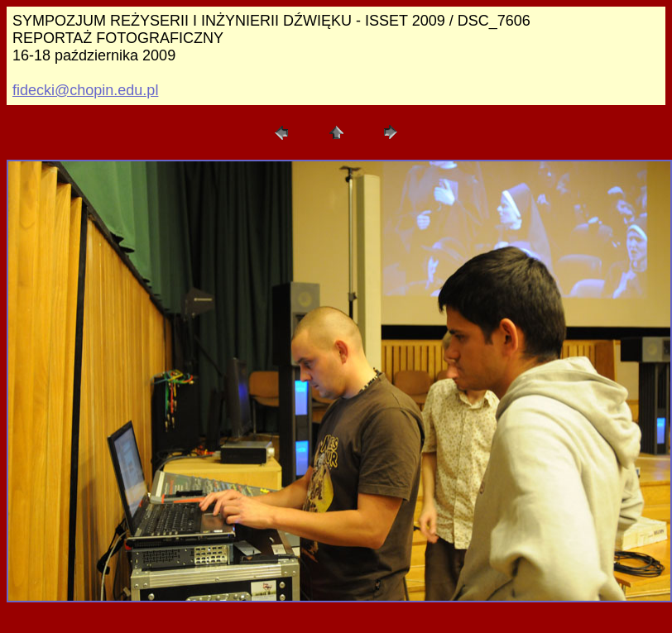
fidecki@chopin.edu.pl (85, 90)
